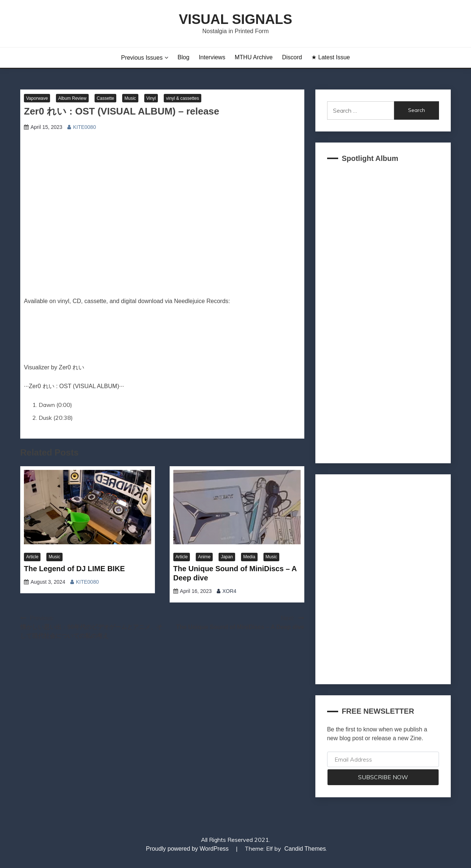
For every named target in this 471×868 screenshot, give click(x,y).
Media (249, 557)
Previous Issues (142, 58)
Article (32, 557)
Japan (227, 557)
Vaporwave (37, 98)
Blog (184, 57)
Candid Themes (305, 849)
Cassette (105, 98)
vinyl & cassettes (182, 98)
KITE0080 (84, 127)
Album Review (72, 98)
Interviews (212, 57)
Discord (292, 57)
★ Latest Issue (331, 57)
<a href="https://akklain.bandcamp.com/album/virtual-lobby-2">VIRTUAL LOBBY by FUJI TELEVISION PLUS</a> (383, 311)
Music (130, 98)
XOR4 (229, 591)
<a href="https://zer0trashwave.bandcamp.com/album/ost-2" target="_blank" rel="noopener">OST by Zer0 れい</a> (162, 337)
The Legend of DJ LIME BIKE (74, 569)
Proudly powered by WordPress (188, 849)
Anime (204, 557)
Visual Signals (235, 19)
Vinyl (151, 98)
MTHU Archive (254, 57)
